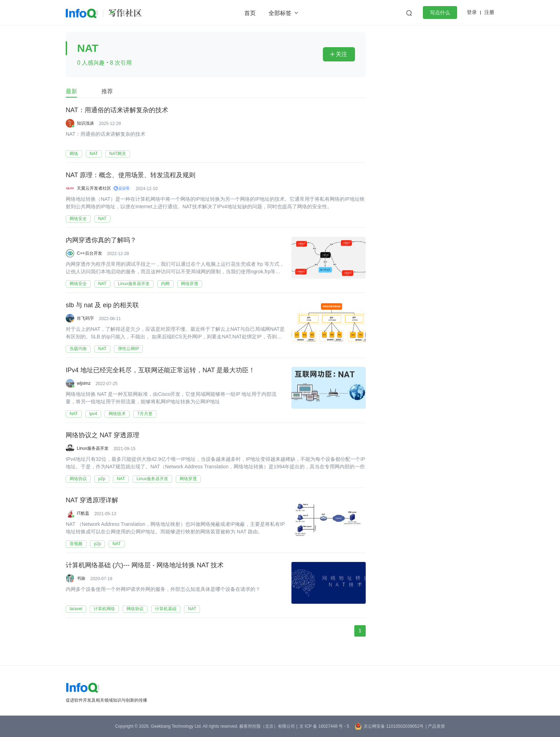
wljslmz (84, 383)
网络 (74, 154)
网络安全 (78, 219)
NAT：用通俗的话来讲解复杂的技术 (117, 110)
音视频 (76, 544)
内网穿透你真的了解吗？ (101, 240)
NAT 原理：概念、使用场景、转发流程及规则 (131, 175)
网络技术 (117, 414)
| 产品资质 (435, 726)
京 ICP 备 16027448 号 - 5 (324, 726)
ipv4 (93, 414)
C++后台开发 (89, 253)
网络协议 (78, 479)
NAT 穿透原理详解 (92, 501)
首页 (250, 13)
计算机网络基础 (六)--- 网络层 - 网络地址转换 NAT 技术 (145, 566)
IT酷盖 (83, 513)
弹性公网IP (128, 349)
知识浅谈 (85, 123)
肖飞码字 (85, 318)
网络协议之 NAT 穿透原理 (102, 435)
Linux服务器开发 (134, 284)
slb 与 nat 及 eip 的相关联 (102, 305)
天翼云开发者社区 (94, 188)
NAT (94, 154)
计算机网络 (104, 609)
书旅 (81, 578)
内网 (165, 284)
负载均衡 (78, 349)
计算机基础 (166, 609)
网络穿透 (190, 284)
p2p (102, 479)
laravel (76, 609)
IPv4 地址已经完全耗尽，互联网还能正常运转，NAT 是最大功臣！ (160, 370)
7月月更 (145, 414)
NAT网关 (118, 154)
